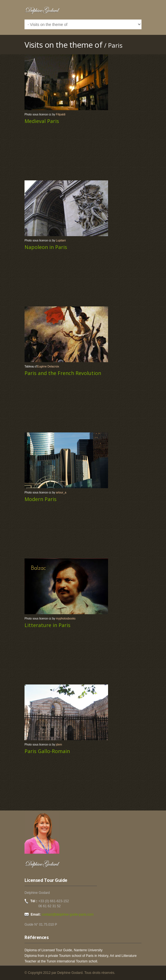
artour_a (61, 493)
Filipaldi (61, 114)
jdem (59, 745)
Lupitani (61, 240)
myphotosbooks (66, 619)
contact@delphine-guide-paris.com (68, 914)
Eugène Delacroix (48, 366)
